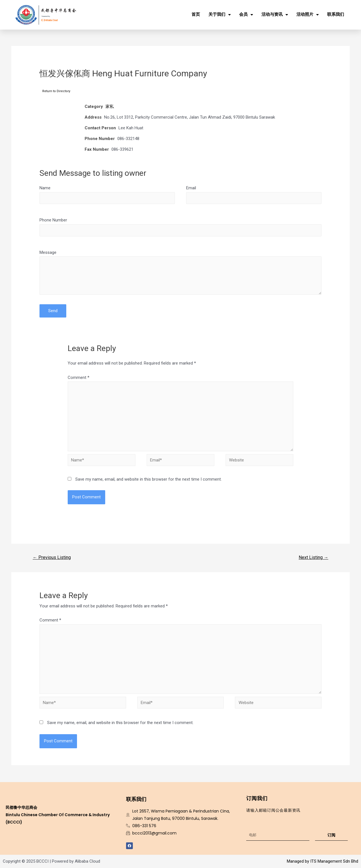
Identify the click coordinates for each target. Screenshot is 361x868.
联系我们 (336, 15)
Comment (79, 378)
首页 (196, 15)
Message (48, 252)
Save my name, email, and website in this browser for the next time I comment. (148, 479)
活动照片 (308, 15)
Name (45, 188)
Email (191, 188)
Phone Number (53, 220)
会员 (246, 15)
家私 (110, 106)
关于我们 (220, 15)
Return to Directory (56, 91)
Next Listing (313, 557)
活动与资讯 (275, 15)
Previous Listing (52, 557)
